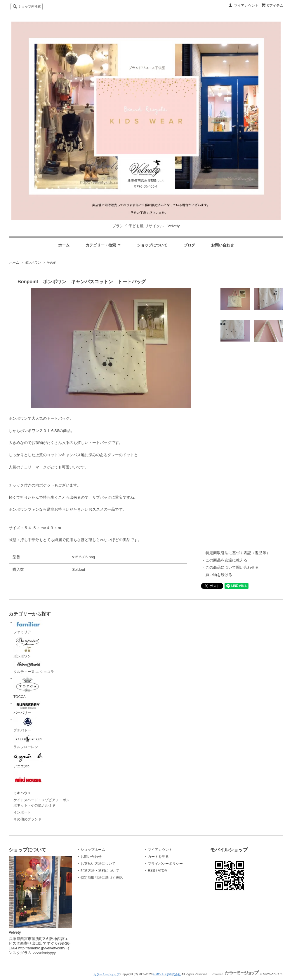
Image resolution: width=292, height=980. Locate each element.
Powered (247, 974)
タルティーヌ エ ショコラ (34, 667)
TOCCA (28, 687)
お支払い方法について (98, 864)
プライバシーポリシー (165, 864)
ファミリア (28, 627)
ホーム (64, 245)
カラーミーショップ (107, 974)
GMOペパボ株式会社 (167, 974)
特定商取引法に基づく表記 (102, 878)
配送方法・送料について (100, 871)
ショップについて (152, 245)
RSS (151, 871)
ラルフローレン (28, 742)
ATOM (163, 871)
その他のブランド (27, 819)
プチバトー (28, 725)
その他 (52, 262)
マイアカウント (246, 6)
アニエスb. (28, 760)
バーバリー (28, 708)
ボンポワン (33, 262)
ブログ (189, 245)
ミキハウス (28, 783)
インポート (22, 812)
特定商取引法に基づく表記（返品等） (238, 553)
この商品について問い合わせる (232, 567)
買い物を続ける (219, 575)
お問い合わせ (223, 245)
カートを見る (158, 857)
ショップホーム (93, 850)
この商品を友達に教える (226, 560)
